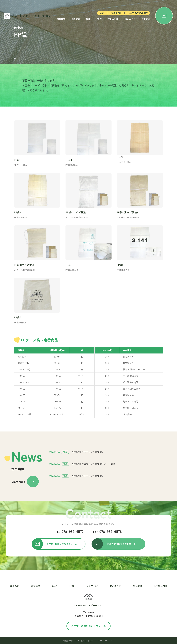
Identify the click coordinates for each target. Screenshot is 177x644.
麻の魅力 (76, 19)
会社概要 (61, 19)
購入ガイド (130, 19)
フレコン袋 (113, 19)
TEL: (138, 13)
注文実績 (146, 19)
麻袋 (88, 19)
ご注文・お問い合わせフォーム (88, 626)
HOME (101, 13)
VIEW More (25, 481)
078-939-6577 (69, 531)
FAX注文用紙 (116, 13)
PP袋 (99, 19)
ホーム (17, 59)
